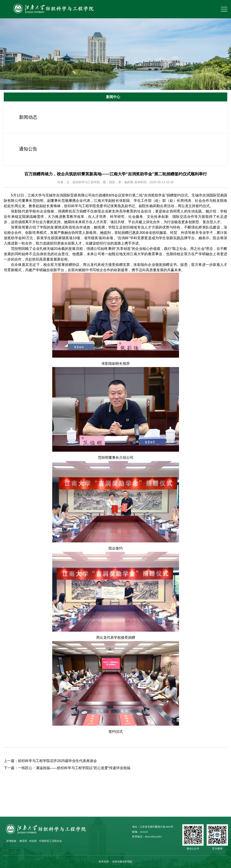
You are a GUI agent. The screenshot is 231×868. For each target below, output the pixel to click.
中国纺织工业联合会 (50, 841)
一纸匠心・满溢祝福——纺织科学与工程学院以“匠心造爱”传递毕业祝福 (74, 768)
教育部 (23, 841)
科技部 (33, 841)
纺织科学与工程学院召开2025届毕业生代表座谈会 (57, 761)
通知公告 (28, 149)
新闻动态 (28, 117)
